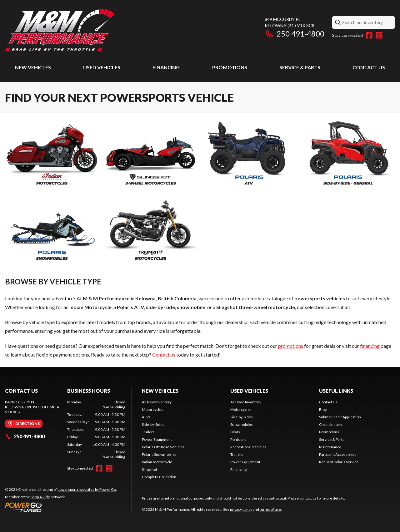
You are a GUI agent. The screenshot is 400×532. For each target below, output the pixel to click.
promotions (291, 346)
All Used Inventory (246, 402)
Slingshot (150, 469)
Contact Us (369, 67)
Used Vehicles (102, 67)
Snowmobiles (242, 424)
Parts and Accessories (338, 454)
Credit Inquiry (331, 424)
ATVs (146, 417)
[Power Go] (61, 507)
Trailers (148, 432)
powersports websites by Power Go (87, 489)
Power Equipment (157, 439)
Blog (323, 409)
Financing (166, 67)
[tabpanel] (96, 430)
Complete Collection (159, 477)
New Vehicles (33, 67)
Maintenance (330, 447)
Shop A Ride (40, 497)
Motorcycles (152, 409)
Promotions (230, 67)
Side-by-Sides (153, 424)
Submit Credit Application (340, 417)
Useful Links (336, 391)
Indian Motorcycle (157, 462)
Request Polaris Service (339, 462)
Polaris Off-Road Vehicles (163, 447)
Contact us (164, 355)
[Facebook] (369, 35)
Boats (235, 432)
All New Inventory (157, 402)
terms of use (270, 509)
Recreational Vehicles (248, 447)
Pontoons (238, 439)
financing (370, 346)
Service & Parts (300, 67)
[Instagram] (379, 35)
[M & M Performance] (60, 30)
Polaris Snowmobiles (159, 454)
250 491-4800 (295, 34)
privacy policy (241, 509)
